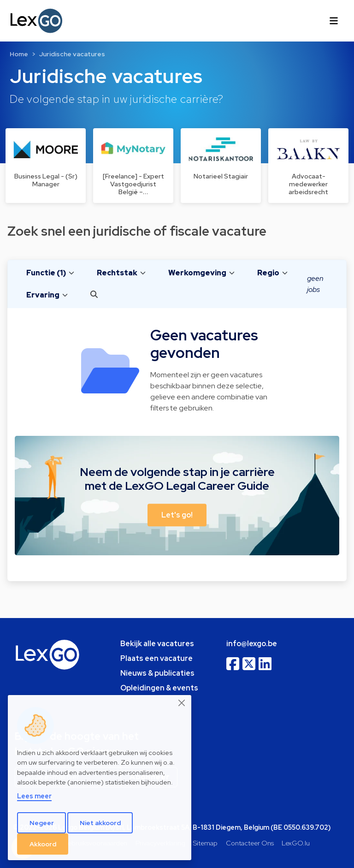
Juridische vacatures (72, 54)
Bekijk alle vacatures (157, 644)
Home (19, 54)
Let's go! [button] (177, 515)
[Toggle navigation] (334, 21)
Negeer (42, 823)
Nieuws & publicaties (157, 673)
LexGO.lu (296, 843)
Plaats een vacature (156, 658)
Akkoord (43, 844)
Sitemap (205, 843)
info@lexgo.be (252, 644)
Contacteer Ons (250, 843)
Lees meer (34, 796)
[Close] (182, 703)
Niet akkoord (100, 823)
